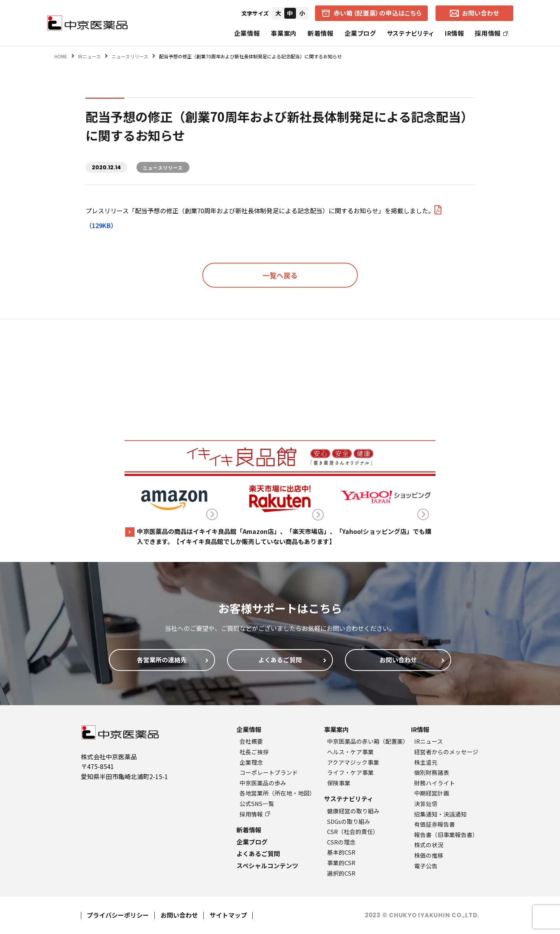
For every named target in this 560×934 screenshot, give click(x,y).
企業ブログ (360, 33)
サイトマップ (228, 915)
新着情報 (321, 33)
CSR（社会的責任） (353, 831)
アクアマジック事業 (353, 762)
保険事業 (339, 783)
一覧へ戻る (280, 275)
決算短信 (426, 803)
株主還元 (426, 762)
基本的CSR (341, 852)
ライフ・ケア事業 (350, 772)
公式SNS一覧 (257, 803)
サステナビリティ (410, 33)
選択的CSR (341, 873)
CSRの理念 (341, 842)
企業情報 (247, 33)
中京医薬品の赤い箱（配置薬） (368, 741)
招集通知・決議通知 (440, 814)
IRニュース (429, 741)
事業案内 (284, 33)
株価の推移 (429, 855)
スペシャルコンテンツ (267, 866)
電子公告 (426, 866)
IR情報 (455, 33)
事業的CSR (341, 863)
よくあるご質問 (258, 853)
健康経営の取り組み (353, 811)
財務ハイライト (435, 783)
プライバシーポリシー (118, 915)
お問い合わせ (179, 915)
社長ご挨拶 (254, 752)
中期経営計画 (432, 793)
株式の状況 (429, 845)
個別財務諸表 (432, 772)
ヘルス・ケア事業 (350, 752)
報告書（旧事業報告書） (446, 835)
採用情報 (491, 33)
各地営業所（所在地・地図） (277, 793)
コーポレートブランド (269, 772)
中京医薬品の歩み (263, 783)
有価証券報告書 (435, 824)
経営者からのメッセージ (446, 752)
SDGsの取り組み (349, 821)
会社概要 (251, 741)
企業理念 (251, 762)
